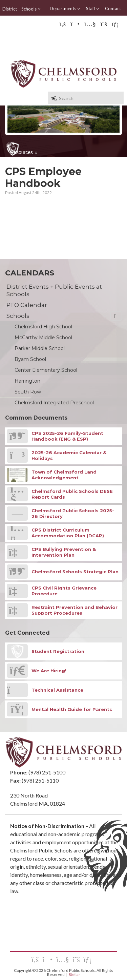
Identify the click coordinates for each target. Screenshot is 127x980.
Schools (31, 9)
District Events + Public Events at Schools (54, 290)
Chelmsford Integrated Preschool (54, 403)
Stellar (75, 974)
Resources (22, 152)
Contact (113, 8)
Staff (93, 9)
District (10, 9)
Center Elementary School (46, 370)
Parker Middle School (40, 348)
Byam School (30, 359)
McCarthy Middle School (43, 338)
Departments (65, 9)
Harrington (27, 381)
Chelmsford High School (43, 327)
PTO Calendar (27, 305)
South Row (28, 392)
